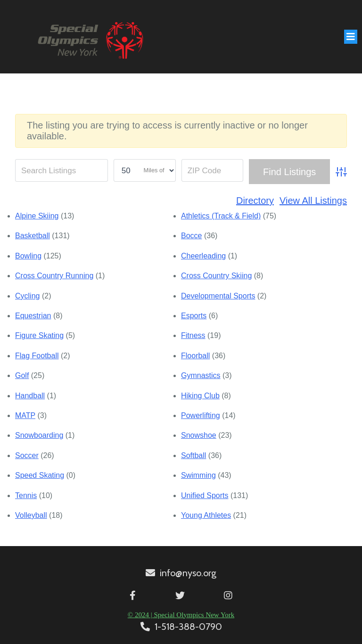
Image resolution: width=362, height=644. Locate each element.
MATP (25, 415)
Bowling (28, 256)
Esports (194, 316)
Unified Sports (205, 495)
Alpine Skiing (37, 216)
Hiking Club (200, 396)
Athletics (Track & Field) (221, 216)
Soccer (27, 455)
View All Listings (313, 201)
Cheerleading (203, 256)
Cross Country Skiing (216, 276)
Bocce (191, 236)
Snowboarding (39, 435)
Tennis (26, 495)
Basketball (33, 236)
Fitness (193, 335)
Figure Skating (39, 335)
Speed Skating (40, 475)
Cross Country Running (54, 276)
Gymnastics (201, 375)
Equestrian (33, 316)
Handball (30, 396)
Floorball (195, 356)
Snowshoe (199, 435)
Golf (22, 375)
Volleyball (31, 515)
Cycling (27, 296)
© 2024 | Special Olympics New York (181, 615)
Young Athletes (206, 515)
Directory (255, 201)
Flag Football (37, 356)
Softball (193, 455)
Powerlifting (201, 415)
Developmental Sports (218, 296)
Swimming (198, 475)
